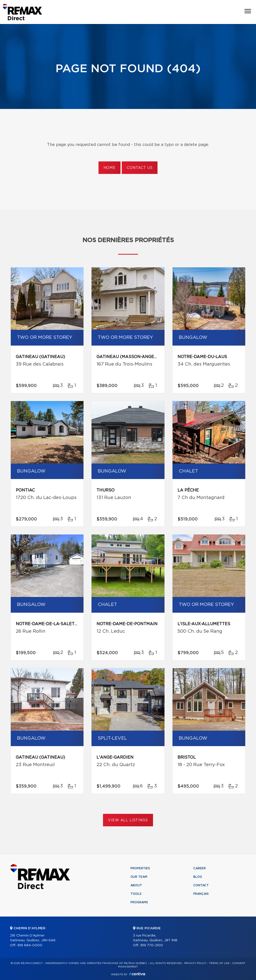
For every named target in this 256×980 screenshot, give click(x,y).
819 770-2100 (152, 945)
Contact (201, 885)
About (136, 885)
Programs (139, 902)
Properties (140, 868)
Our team (139, 877)
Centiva (137, 974)
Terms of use (219, 963)
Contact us (140, 168)
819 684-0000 (30, 945)
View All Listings (128, 820)
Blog (198, 877)
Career (199, 868)
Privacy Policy (195, 963)
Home (109, 168)
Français (201, 894)
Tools (136, 894)
